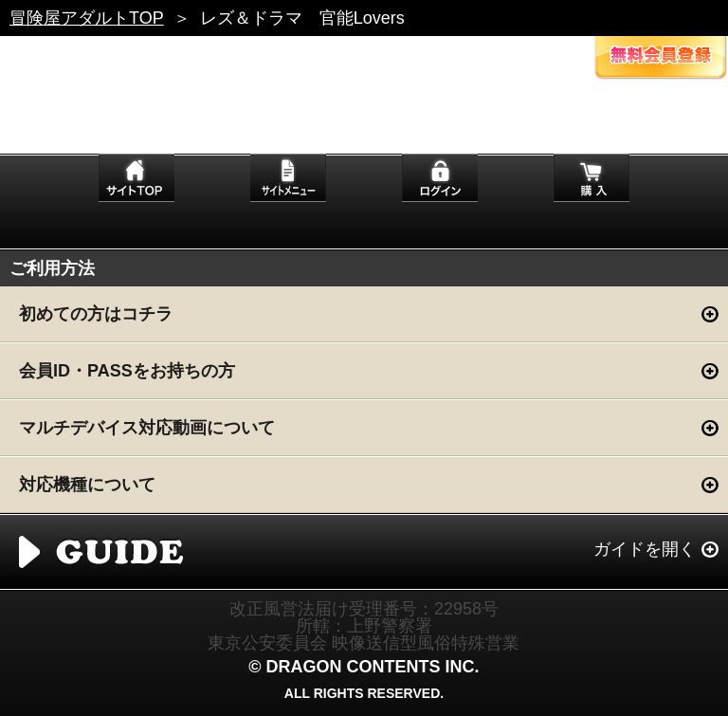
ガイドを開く (645, 549)
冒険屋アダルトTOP (87, 18)
